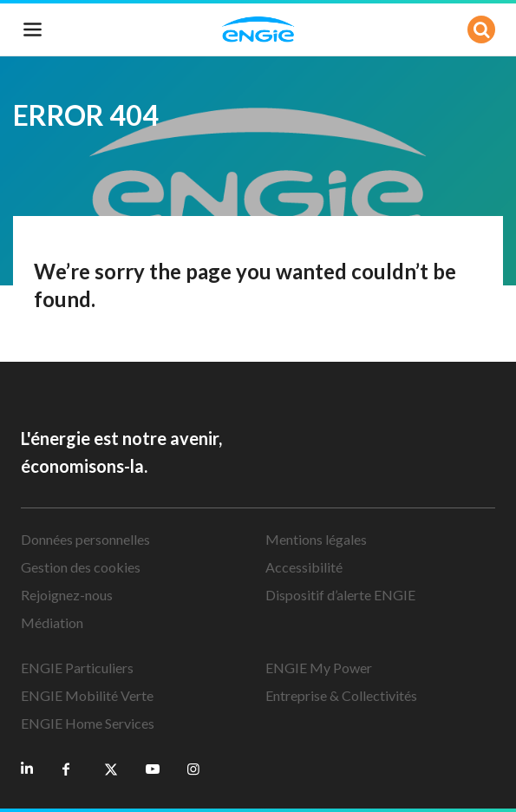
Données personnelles (85, 539)
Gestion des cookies (81, 567)
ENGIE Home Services (88, 723)
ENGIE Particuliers (77, 668)
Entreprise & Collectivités (341, 695)
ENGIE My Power (319, 668)
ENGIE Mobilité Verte (87, 695)
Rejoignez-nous (67, 595)
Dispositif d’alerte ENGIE (340, 595)
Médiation (52, 622)
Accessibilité (304, 567)
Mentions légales (316, 539)
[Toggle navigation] (33, 29)
